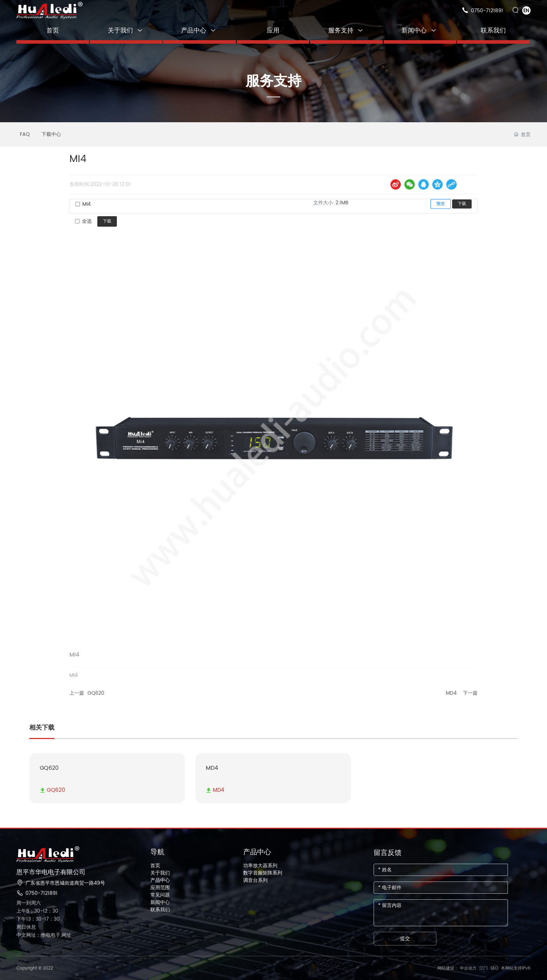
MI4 (87, 204)
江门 (484, 968)
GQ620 (96, 693)
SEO (494, 968)
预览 (441, 204)
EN (526, 11)
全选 (87, 221)
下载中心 (51, 134)
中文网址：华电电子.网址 (44, 935)
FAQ (25, 134)
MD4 (451, 693)
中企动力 (468, 968)
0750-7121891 (487, 11)
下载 (462, 204)
